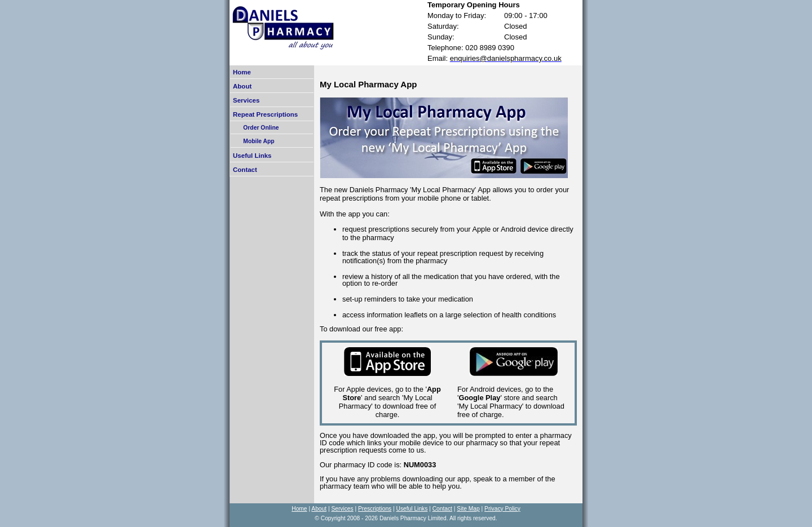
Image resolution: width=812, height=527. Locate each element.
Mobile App (254, 141)
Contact (245, 170)
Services (246, 100)
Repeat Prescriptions (265, 114)
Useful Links (252, 156)
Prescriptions (375, 509)
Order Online (256, 128)
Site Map (468, 509)
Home (242, 72)
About (242, 86)
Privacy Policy (502, 509)
